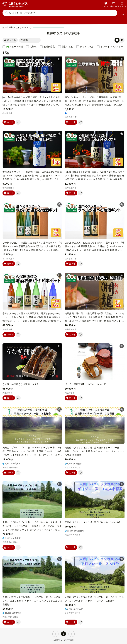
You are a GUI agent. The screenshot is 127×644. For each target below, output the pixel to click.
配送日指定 (49, 47)
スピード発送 (15, 47)
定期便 (33, 47)
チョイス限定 (87, 47)
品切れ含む (67, 47)
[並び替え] (30, 40)
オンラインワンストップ (113, 47)
